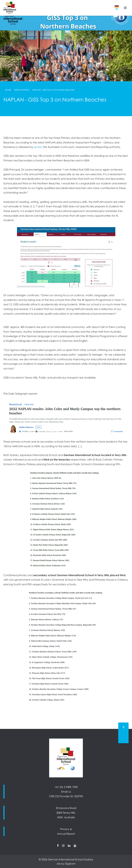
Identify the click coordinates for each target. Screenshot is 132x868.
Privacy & (66, 829)
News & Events (22, 90)
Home (8, 90)
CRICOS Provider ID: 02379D (66, 796)
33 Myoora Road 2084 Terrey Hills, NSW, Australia (66, 813)
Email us (66, 792)
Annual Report (66, 834)
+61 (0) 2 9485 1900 (66, 787)
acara (38, 147)
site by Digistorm (66, 864)
